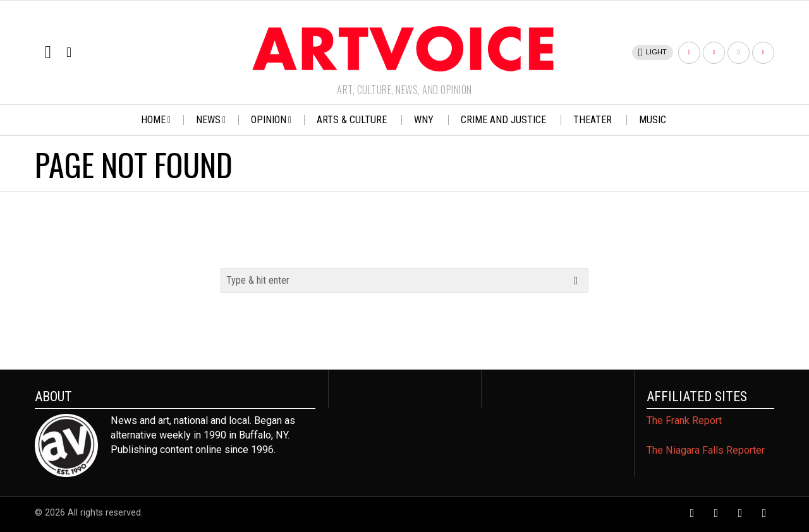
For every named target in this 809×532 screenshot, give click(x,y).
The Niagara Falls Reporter (706, 450)
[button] (576, 281)
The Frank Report (684, 420)
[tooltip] (689, 53)
